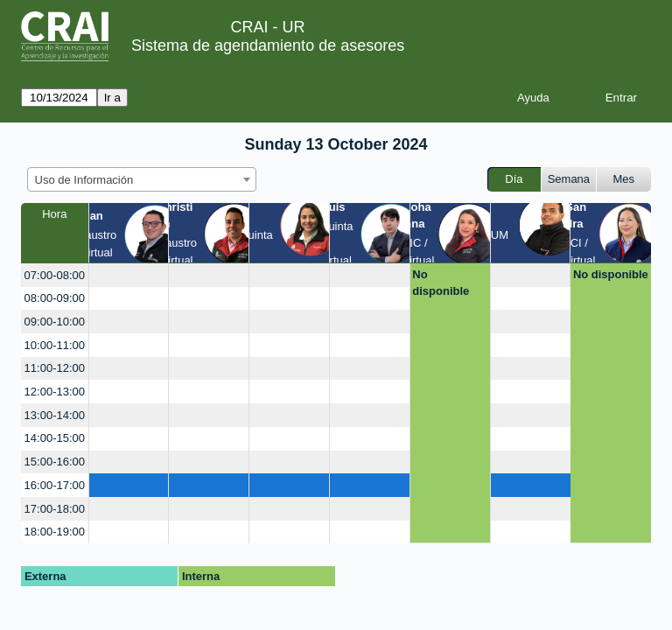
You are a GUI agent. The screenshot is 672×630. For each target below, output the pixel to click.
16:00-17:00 (55, 485)
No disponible (441, 283)
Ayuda (533, 98)
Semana (569, 179)
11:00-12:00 (55, 368)
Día (514, 179)
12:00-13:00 (55, 392)
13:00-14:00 (55, 415)
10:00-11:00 (55, 345)
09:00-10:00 (55, 322)
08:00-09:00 (55, 298)
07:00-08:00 (55, 275)
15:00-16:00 (55, 462)
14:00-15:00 (55, 438)
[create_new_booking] (129, 275)
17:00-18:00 (55, 509)
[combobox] (142, 179)
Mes (624, 179)
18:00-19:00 (55, 532)
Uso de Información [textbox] (84, 180)
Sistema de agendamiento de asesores (268, 45)
